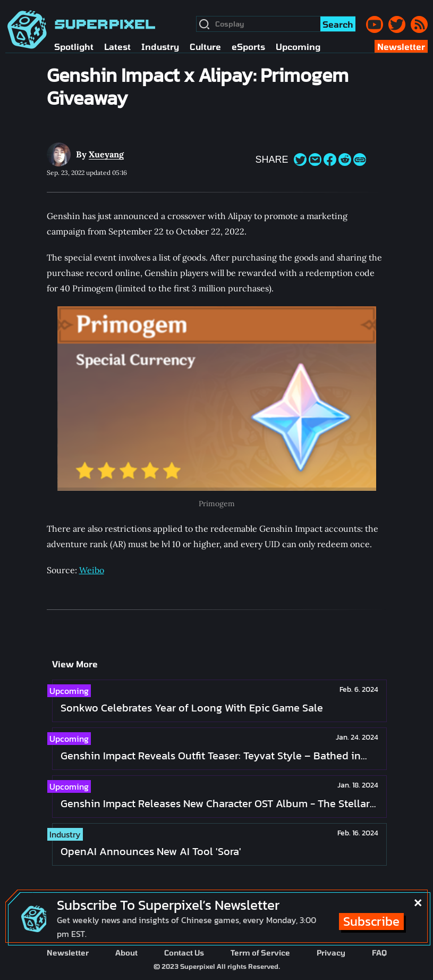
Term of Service (260, 953)
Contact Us (184, 953)
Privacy (331, 953)
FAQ (379, 953)
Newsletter (68, 953)
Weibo (92, 570)
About (126, 953)
